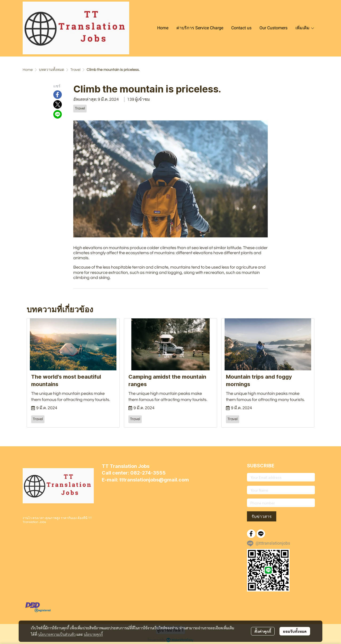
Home (28, 70)
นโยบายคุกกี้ (93, 634)
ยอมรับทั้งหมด (295, 631)
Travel (75, 70)
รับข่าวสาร (262, 516)
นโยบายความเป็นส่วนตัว (57, 634)
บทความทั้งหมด (52, 70)
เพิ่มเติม (305, 28)
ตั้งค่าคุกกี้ (263, 631)
